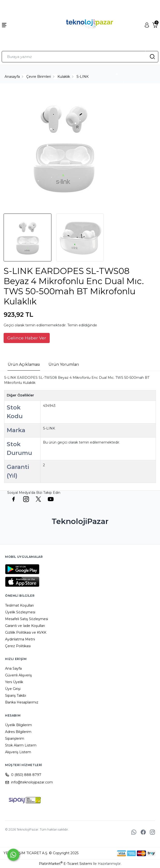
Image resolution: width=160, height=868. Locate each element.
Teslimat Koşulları (19, 605)
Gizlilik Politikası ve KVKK (26, 632)
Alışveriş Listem (18, 752)
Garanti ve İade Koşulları (25, 626)
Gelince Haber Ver (27, 338)
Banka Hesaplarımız (22, 702)
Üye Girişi (13, 689)
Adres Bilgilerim (18, 732)
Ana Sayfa (13, 668)
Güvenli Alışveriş (18, 675)
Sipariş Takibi (16, 696)
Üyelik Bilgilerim (18, 725)
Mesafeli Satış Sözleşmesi (27, 619)
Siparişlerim (15, 739)
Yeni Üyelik (14, 682)
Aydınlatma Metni (20, 639)
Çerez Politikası (18, 646)
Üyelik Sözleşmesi (20, 612)
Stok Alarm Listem (21, 745)
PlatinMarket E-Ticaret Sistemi (65, 864)
